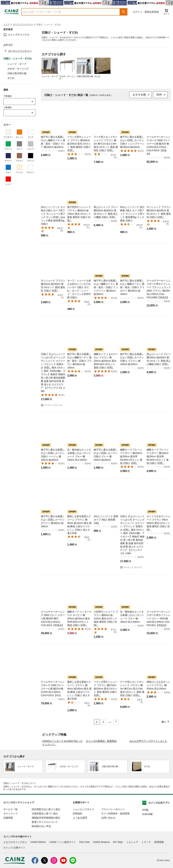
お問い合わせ (108, 838)
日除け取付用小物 (17, 73)
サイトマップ (10, 834)
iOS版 (145, 830)
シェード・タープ (17, 64)
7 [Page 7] (116, 722)
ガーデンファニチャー (23, 24)
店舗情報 (8, 838)
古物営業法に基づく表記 (45, 834)
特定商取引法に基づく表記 (46, 829)
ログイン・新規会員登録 (146, 12)
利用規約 (78, 834)
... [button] (110, 721)
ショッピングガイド (83, 829)
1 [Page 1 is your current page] (97, 722)
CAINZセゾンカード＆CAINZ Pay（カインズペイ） (62, 763)
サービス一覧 (10, 829)
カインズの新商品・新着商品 (101, 761)
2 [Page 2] (103, 722)
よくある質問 (80, 838)
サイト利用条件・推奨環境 (115, 834)
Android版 (147, 834)
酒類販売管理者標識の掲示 (46, 838)
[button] (124, 12)
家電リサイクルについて (45, 842)
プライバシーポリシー (113, 829)
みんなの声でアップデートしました (148, 761)
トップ (6, 24)
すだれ (11, 78)
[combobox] (68, 12)
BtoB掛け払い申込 (41, 846)
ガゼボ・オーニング (18, 69)
